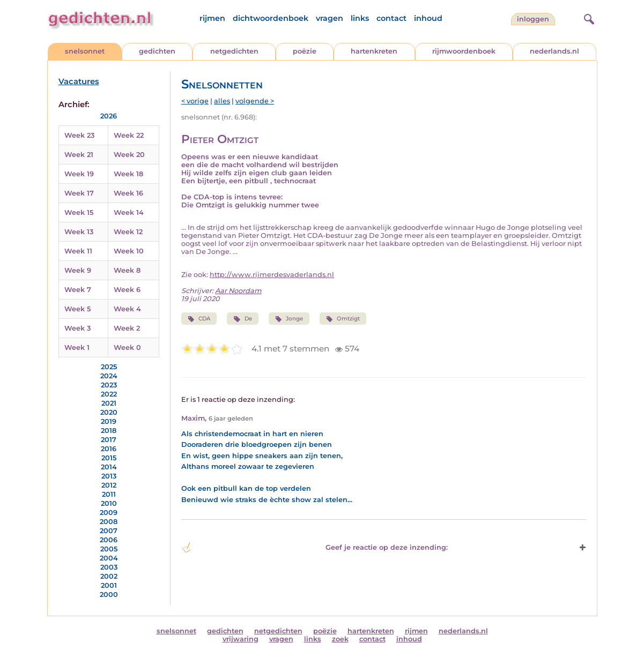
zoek (340, 639)
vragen (330, 18)
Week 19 (79, 174)
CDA (199, 319)
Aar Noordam (238, 291)
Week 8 (127, 270)
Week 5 (77, 309)
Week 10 (129, 251)
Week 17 (79, 193)
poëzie (305, 51)
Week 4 (127, 309)
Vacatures (79, 81)
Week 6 (127, 290)
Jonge (289, 319)
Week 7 (78, 290)
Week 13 (79, 232)
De (242, 319)
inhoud (428, 18)
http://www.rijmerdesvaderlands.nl (272, 275)
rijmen (212, 18)
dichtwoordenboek (271, 18)
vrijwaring (240, 639)
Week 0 (127, 347)
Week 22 (129, 135)
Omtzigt (343, 319)
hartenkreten (374, 51)
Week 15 (79, 212)
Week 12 (128, 232)
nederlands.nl (554, 51)
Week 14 (129, 212)
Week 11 (78, 251)
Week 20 (129, 155)
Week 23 (79, 135)
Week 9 (78, 270)
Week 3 (77, 328)
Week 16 (128, 193)
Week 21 (79, 155)
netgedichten (234, 51)
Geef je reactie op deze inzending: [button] (314, 548)
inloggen (533, 19)
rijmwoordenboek (464, 51)
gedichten (157, 51)
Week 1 (77, 347)
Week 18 (128, 174)
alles (222, 101)
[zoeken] (588, 18)
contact (391, 18)
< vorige (195, 101)
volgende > (255, 101)
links (360, 18)
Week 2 (127, 328)
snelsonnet (85, 51)
